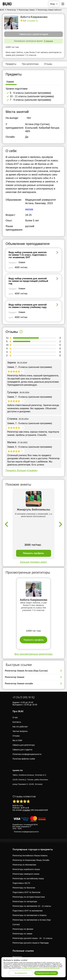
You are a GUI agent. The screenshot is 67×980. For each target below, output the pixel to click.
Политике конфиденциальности (32, 968)
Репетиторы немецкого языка (26, 874)
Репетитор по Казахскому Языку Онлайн (31, 860)
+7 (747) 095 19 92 (24, 697)
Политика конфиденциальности (27, 754)
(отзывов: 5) (32, 21)
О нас (15, 717)
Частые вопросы (20, 731)
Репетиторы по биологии (24, 888)
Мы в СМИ (17, 740)
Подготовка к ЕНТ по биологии (27, 892)
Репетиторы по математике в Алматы (30, 915)
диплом (29, 209)
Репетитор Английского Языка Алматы (30, 856)
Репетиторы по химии (22, 934)
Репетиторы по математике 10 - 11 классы (32, 906)
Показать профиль (33, 553)
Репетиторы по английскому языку (28, 879)
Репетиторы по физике (23, 929)
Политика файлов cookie (24, 759)
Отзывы (16, 736)
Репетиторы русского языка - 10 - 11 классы (33, 938)
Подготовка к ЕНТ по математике (28, 911)
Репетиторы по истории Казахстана (29, 897)
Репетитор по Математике (24, 865)
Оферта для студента (22, 750)
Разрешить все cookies (46, 973)
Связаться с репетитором (34, 34)
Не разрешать (21, 973)
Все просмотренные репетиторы (33, 654)
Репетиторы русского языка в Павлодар (31, 943)
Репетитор (17, 957)
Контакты (17, 722)
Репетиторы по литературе (25, 901)
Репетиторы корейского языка (26, 869)
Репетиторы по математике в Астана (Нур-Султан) (32, 922)
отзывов (26, 810)
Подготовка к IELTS (21, 883)
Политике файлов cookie (52, 968)
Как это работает (20, 727)
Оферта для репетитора (24, 745)
